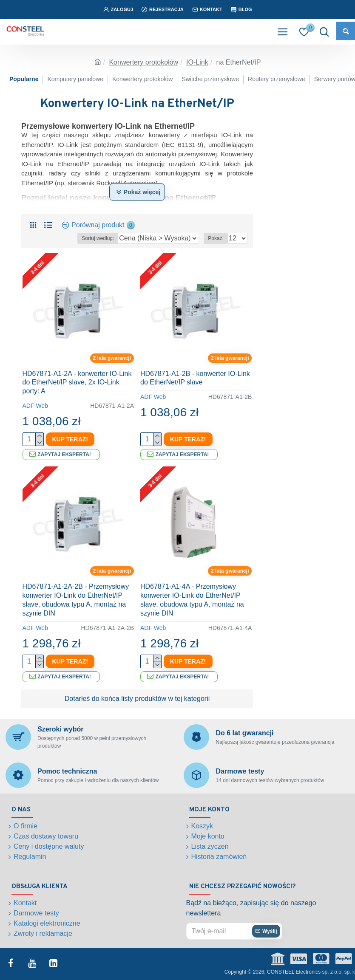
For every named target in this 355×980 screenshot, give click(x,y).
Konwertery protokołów (143, 62)
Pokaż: (216, 238)
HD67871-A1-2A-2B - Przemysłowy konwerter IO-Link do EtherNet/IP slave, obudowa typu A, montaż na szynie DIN (76, 600)
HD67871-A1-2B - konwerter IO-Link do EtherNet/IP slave (195, 378)
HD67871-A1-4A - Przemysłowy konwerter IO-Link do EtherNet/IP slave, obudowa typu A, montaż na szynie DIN (192, 600)
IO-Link (197, 62)
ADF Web (35, 406)
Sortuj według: (98, 238)
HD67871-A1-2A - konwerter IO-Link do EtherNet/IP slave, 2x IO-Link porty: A (77, 383)
